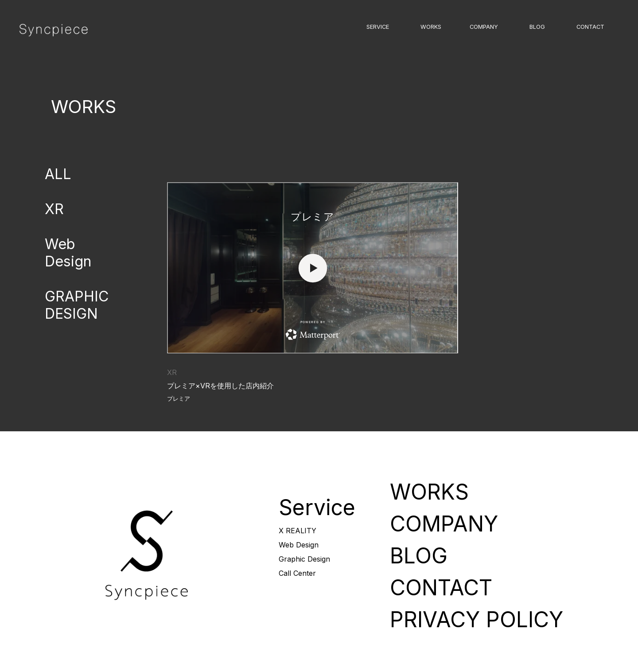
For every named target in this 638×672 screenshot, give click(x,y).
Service (317, 507)
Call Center (297, 573)
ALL (58, 174)
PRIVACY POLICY (477, 619)
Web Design (68, 253)
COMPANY (484, 27)
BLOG (537, 27)
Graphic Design (304, 559)
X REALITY (298, 531)
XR (54, 209)
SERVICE (378, 27)
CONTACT (590, 27)
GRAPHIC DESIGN (77, 305)
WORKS (431, 27)
